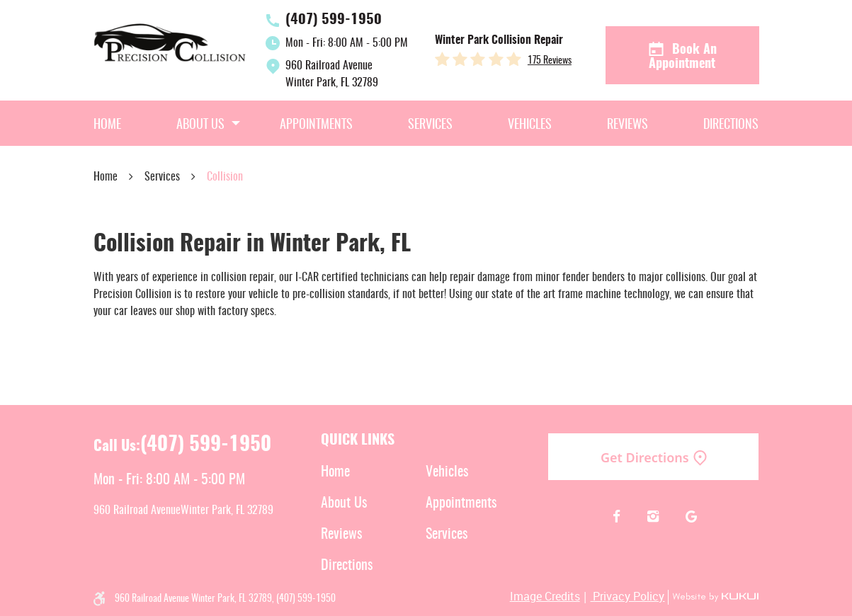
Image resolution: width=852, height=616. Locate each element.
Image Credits (545, 596)
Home (107, 125)
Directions (731, 125)
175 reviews (550, 61)
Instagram (653, 517)
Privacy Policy (627, 596)
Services (430, 125)
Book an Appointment (682, 56)
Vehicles (530, 125)
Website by (713, 597)
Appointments (316, 125)
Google (691, 517)
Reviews (627, 125)
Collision (225, 177)
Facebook (617, 517)
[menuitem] (107, 123)
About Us (200, 125)
